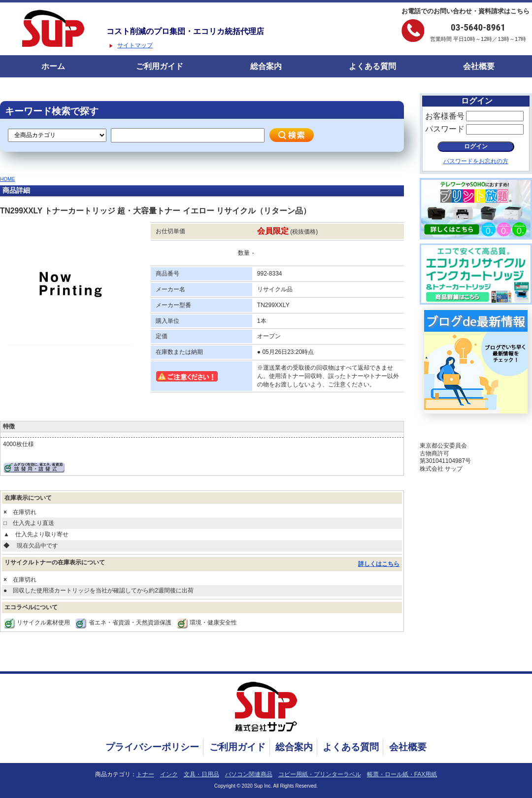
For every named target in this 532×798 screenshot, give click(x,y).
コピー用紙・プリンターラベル (320, 774)
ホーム (53, 66)
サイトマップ (135, 45)
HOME (8, 179)
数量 (244, 253)
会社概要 (479, 66)
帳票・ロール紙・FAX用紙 (402, 774)
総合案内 (266, 66)
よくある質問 (372, 66)
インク (169, 774)
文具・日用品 (201, 774)
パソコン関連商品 (249, 774)
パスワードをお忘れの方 (476, 161)
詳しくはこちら (379, 564)
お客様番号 (445, 116)
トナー (145, 774)
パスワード (445, 129)
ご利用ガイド (160, 66)
